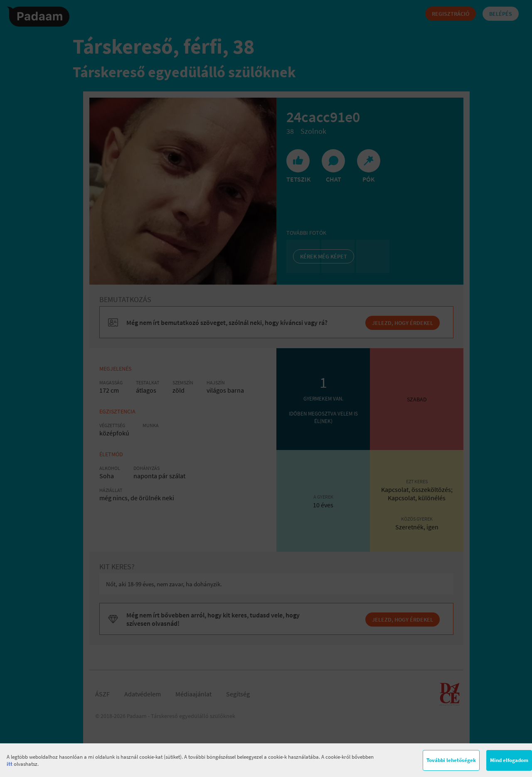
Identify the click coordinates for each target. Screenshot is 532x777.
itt (10, 764)
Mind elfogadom (509, 760)
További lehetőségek (451, 760)
